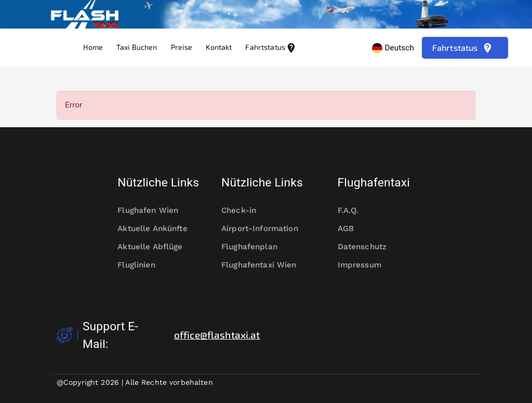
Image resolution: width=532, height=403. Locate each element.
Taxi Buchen (137, 47)
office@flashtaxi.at (217, 335)
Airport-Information (266, 229)
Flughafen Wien (155, 211)
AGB (353, 229)
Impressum (366, 265)
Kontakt (219, 47)
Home (93, 47)
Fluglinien (143, 265)
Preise (182, 47)
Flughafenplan (256, 247)
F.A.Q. (355, 211)
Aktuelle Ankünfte (158, 229)
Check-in (245, 211)
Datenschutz (369, 247)
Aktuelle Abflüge (157, 247)
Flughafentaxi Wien (266, 265)
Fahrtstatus (271, 48)
